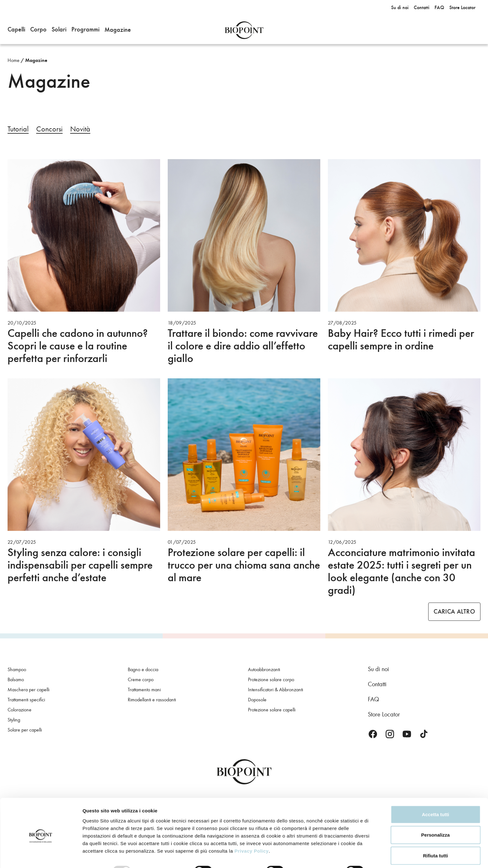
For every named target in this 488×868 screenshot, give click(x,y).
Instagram (390, 734)
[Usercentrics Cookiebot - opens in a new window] (41, 856)
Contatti (377, 684)
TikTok (424, 734)
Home (14, 60)
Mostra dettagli (99, 856)
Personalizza (436, 810)
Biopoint (244, 30)
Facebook (373, 734)
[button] (16, 30)
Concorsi (49, 129)
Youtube (407, 734)
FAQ (373, 699)
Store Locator (384, 714)
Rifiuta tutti (435, 830)
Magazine (36, 60)
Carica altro (454, 612)
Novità (80, 129)
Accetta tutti (436, 789)
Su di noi (378, 669)
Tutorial (18, 129)
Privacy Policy (252, 826)
